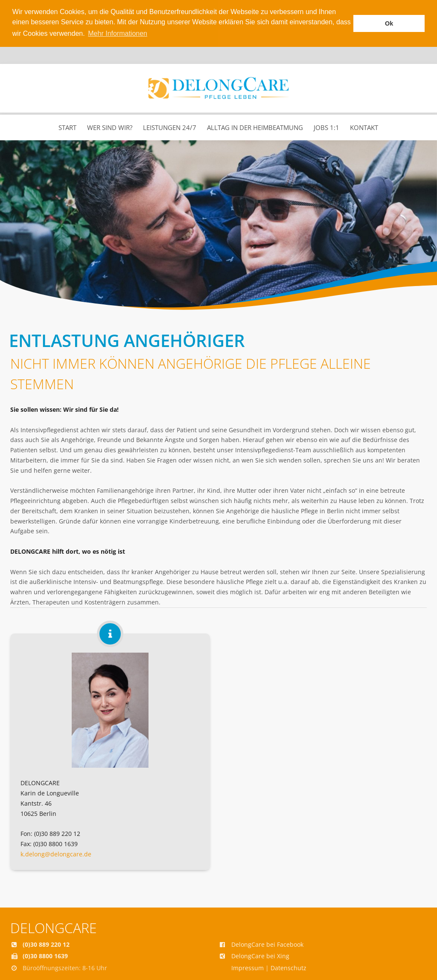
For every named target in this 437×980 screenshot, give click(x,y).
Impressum (248, 967)
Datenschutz (288, 967)
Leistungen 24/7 (170, 127)
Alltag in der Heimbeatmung (255, 127)
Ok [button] (389, 23)
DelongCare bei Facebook (267, 943)
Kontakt (364, 127)
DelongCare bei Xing (260, 955)
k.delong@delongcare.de (56, 853)
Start (67, 127)
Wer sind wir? (110, 127)
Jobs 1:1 (326, 127)
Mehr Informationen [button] (118, 33)
